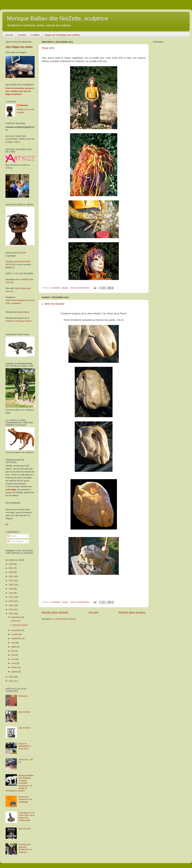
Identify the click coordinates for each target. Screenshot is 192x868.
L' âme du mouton (53, 304)
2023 (11, 572)
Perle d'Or (48, 48)
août (14, 643)
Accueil (9, 35)
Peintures (23, 696)
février (15, 667)
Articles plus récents (55, 612)
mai (13, 655)
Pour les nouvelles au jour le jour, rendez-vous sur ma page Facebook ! (20, 91)
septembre (17, 638)
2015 (11, 605)
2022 (11, 576)
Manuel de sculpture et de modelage (25, 799)
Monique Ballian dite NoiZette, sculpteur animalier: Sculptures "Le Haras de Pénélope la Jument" (20, 783)
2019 (11, 589)
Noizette (24, 105)
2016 (11, 601)
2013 (11, 614)
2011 (11, 681)
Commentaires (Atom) (65, 619)
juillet (14, 647)
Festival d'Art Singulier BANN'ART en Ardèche (25, 848)
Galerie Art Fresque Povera (18, 321)
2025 (11, 564)
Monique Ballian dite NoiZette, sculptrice (58, 18)
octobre (15, 634)
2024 (11, 568)
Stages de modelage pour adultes (62, 35)
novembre (16, 630)
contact (17, 142)
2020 (11, 585)
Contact (22, 35)
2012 (11, 677)
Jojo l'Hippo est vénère (19, 47)
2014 (11, 609)
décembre (16, 617)
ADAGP (22, 253)
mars (14, 663)
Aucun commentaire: (80, 288)
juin (13, 651)
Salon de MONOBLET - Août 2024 (25, 746)
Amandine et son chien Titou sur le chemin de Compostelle (26, 817)
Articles (12, 536)
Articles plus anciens (132, 612)
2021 (11, 581)
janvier (15, 672)
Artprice (26, 312)
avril (14, 659)
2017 (11, 597)
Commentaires (16, 541)
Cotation (35, 35)
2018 (11, 593)
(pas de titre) (24, 712)
